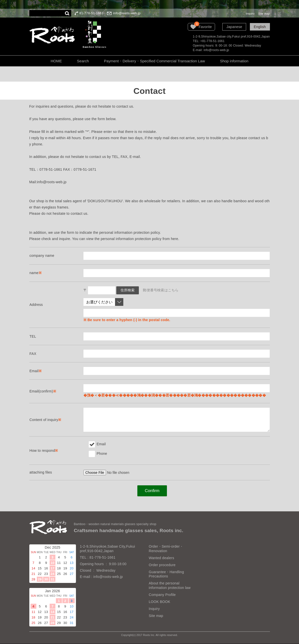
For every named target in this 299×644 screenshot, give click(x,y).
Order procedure (162, 565)
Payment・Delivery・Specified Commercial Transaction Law (155, 61)
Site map (264, 14)
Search (83, 61)
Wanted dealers (162, 558)
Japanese (234, 27)
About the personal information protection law (170, 586)
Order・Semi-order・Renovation (166, 549)
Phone (98, 454)
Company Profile (162, 595)
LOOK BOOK (160, 602)
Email (97, 444)
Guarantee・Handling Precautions (166, 574)
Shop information (234, 61)
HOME (56, 61)
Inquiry (250, 14)
